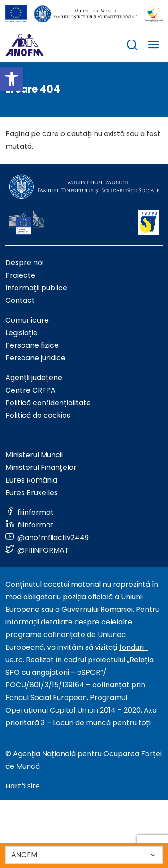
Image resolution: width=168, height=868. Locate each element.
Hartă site (23, 786)
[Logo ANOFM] (25, 45)
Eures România (31, 480)
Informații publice (36, 288)
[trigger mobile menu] (154, 46)
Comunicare (27, 320)
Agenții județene (34, 378)
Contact (20, 300)
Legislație (22, 333)
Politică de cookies (38, 415)
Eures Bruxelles (32, 493)
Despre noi (24, 263)
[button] (12, 79)
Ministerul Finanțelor (41, 467)
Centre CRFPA (30, 390)
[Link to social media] (30, 512)
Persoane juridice (35, 358)
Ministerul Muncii (34, 455)
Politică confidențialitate (48, 403)
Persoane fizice (32, 345)
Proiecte (20, 275)
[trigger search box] (132, 46)
